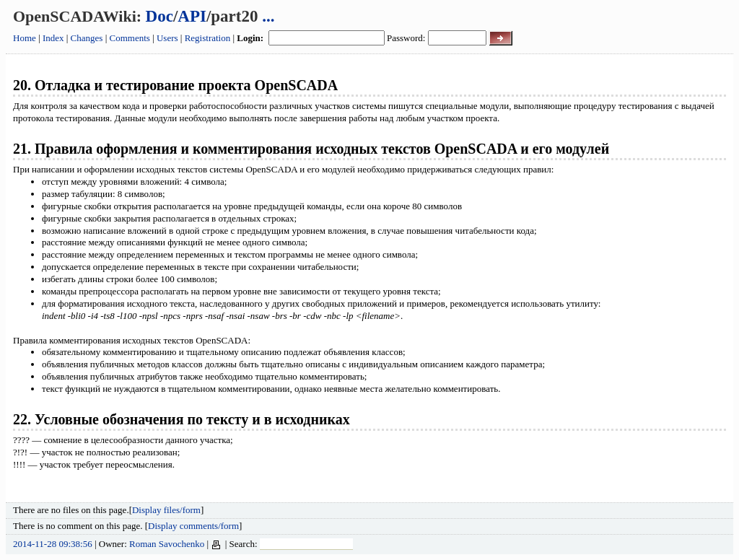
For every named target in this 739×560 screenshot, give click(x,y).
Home (25, 38)
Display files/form (166, 510)
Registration (208, 38)
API (192, 16)
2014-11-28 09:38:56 (53, 544)
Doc (159, 16)
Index (53, 38)
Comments (130, 38)
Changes (87, 38)
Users (167, 38)
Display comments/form (193, 526)
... (268, 16)
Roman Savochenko (167, 544)
